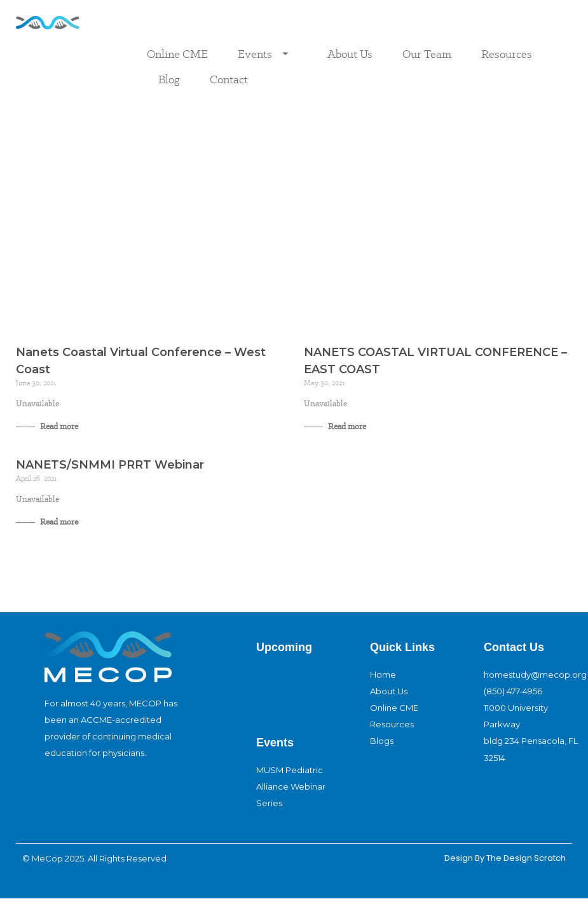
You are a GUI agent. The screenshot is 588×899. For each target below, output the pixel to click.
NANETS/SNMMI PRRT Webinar (110, 465)
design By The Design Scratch (504, 858)
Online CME (177, 54)
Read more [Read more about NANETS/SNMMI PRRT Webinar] (58, 522)
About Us (350, 54)
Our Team (427, 54)
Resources (507, 54)
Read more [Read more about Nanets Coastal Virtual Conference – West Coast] (58, 426)
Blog (169, 79)
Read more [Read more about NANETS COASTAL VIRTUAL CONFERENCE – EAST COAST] (346, 426)
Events (268, 54)
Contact (229, 79)
